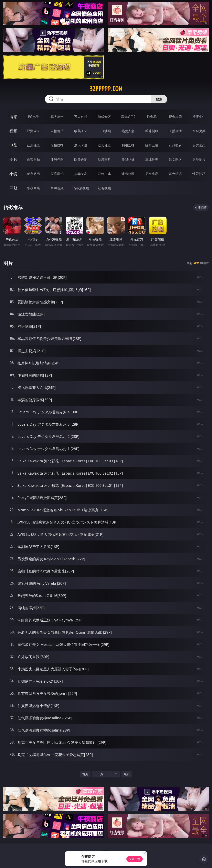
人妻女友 (81, 174)
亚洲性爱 (33, 145)
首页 (85, 774)
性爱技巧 (199, 174)
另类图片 (199, 159)
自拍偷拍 (57, 131)
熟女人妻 (128, 131)
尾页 (127, 774)
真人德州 (57, 117)
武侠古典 (104, 174)
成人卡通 (81, 145)
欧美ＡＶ (81, 131)
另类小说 (152, 174)
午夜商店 (33, 188)
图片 (13, 159)
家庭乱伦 (57, 174)
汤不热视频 (81, 188)
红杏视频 (104, 188)
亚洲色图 (57, 159)
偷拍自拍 (57, 145)
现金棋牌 (175, 117)
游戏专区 (104, 117)
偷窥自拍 (33, 159)
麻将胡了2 (128, 117)
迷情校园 (128, 174)
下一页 (113, 774)
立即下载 (135, 859)
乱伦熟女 (175, 145)
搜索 (159, 99)
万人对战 (81, 117)
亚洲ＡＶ (33, 131)
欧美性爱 (104, 145)
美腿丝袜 (128, 159)
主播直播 (175, 131)
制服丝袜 (128, 145)
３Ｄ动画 (104, 131)
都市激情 (33, 174)
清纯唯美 (152, 159)
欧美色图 (81, 159)
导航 (13, 188)
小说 (13, 174)
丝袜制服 (152, 131)
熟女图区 (175, 159)
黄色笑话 (175, 174)
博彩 (13, 117)
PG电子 (34, 117)
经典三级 (152, 145)
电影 (13, 145)
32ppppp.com (106, 89)
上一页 (99, 774)
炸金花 (152, 117)
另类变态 (199, 145)
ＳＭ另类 (199, 131)
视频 (13, 131)
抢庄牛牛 (199, 117)
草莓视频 (57, 188)
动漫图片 (104, 159)
